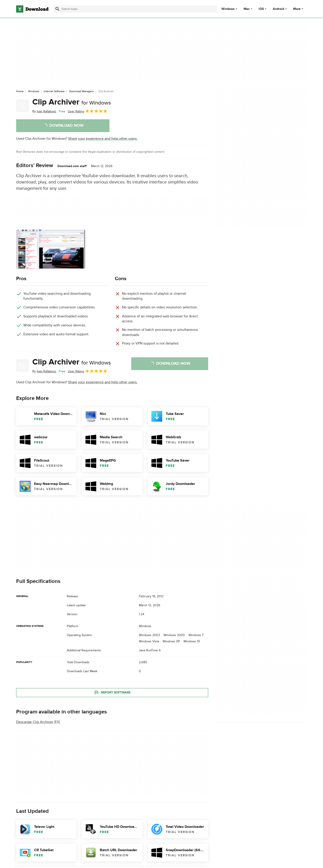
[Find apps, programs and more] (135, 9)
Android (278, 9)
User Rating (88, 111)
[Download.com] (32, 9)
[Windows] (34, 92)
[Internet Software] (54, 92)
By (44, 111)
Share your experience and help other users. (103, 139)
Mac (247, 9)
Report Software (112, 693)
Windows (228, 9)
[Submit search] (57, 9)
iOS (261, 9)
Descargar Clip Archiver (35, 722)
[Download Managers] (81, 92)
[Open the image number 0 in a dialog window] (51, 249)
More (299, 9)
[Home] (20, 92)
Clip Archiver (72, 102)
